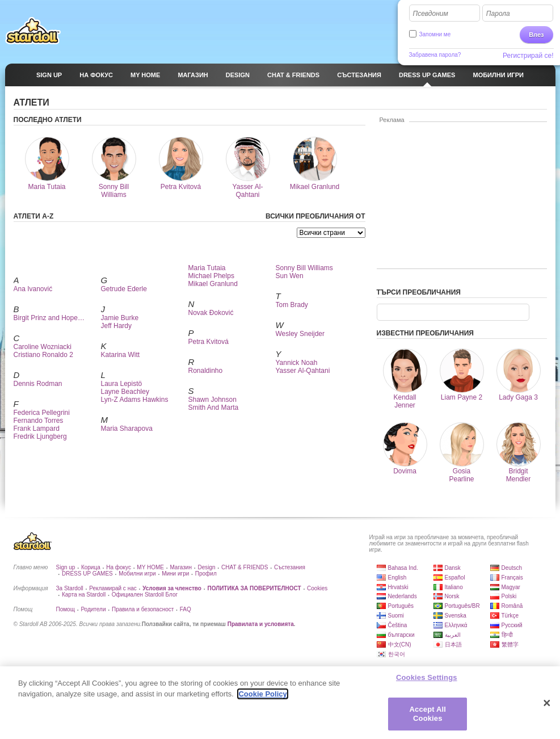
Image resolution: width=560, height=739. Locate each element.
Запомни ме (435, 34)
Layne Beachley (125, 392)
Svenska (456, 616)
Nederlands (403, 596)
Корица (91, 567)
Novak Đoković (211, 313)
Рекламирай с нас (113, 588)
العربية (453, 635)
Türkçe (510, 616)
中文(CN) (400, 644)
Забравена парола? (435, 55)
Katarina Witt (121, 355)
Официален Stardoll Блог (145, 595)
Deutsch (512, 568)
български (401, 635)
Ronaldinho (206, 371)
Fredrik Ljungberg (40, 436)
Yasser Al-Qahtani (303, 371)
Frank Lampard (37, 429)
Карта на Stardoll (84, 595)
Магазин (181, 567)
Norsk (452, 596)
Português (401, 606)
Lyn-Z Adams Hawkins (135, 400)
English (397, 578)
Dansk (453, 568)
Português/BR (462, 606)
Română (512, 606)
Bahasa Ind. (403, 568)
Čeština (398, 625)
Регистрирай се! (528, 56)
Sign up (66, 567)
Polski (509, 596)
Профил (206, 574)
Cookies (317, 588)
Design (206, 567)
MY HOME (150, 567)
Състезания (290, 567)
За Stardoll (70, 588)
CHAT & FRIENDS (245, 567)
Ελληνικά (456, 625)
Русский (512, 625)
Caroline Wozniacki (43, 347)
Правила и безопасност (143, 609)
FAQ (186, 609)
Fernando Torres (39, 421)
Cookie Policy (262, 699)
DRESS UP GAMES (87, 574)
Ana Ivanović (33, 289)
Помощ (66, 609)
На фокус (119, 567)
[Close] (547, 708)
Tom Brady (292, 305)
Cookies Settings (427, 682)
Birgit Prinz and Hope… (49, 318)
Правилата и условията (261, 624)
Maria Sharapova (127, 429)
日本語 (453, 644)
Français (512, 578)
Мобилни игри (137, 574)
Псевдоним (431, 14)
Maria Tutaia (207, 268)
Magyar (511, 587)
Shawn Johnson (212, 400)
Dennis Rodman (38, 384)
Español (455, 578)
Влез (536, 35)
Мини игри (175, 574)
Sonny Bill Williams (304, 268)
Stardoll (33, 31)
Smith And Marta (214, 408)
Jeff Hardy (116, 326)
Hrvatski (398, 587)
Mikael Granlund (213, 284)
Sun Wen (290, 276)
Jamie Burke (120, 318)
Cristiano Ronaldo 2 (43, 355)
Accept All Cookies (428, 719)
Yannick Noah (297, 363)
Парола (498, 14)
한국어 (397, 654)
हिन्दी (507, 635)
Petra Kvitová (209, 342)
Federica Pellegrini (42, 413)
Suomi (396, 616)
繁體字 (510, 644)
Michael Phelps (211, 276)
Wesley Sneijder (300, 334)
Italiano (454, 587)
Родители (93, 609)
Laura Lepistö (122, 384)
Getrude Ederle (124, 289)
